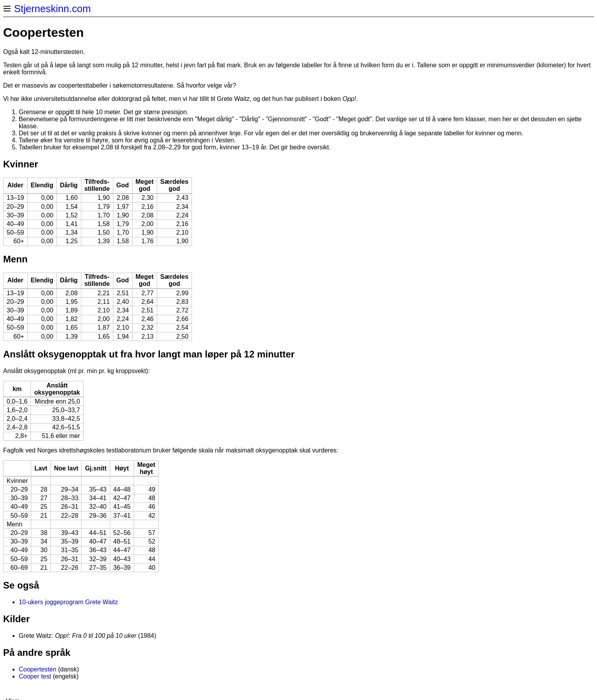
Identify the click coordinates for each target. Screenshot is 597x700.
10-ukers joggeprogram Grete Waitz (68, 602)
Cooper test (35, 676)
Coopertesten (38, 669)
